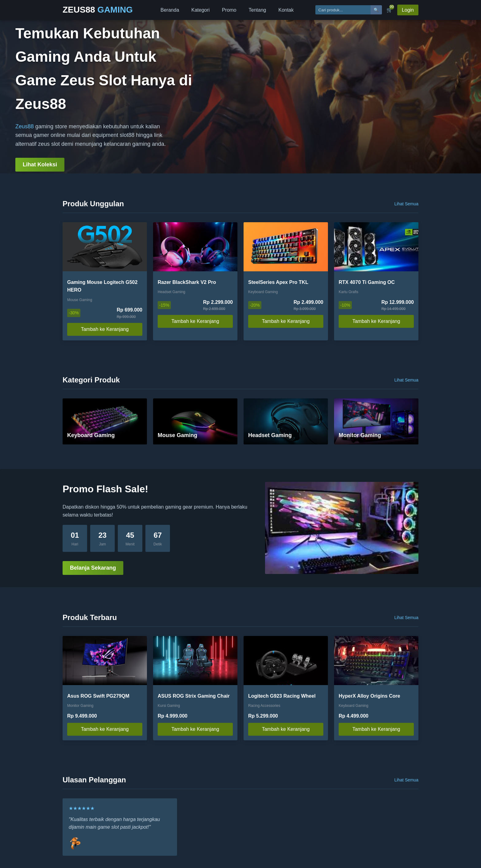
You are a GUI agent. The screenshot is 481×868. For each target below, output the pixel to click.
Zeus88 (25, 126)
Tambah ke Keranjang (105, 329)
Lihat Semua (406, 204)
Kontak (286, 10)
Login (408, 10)
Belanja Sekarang (93, 568)
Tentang (258, 10)
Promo (229, 10)
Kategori (201, 10)
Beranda (170, 10)
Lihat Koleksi (40, 165)
